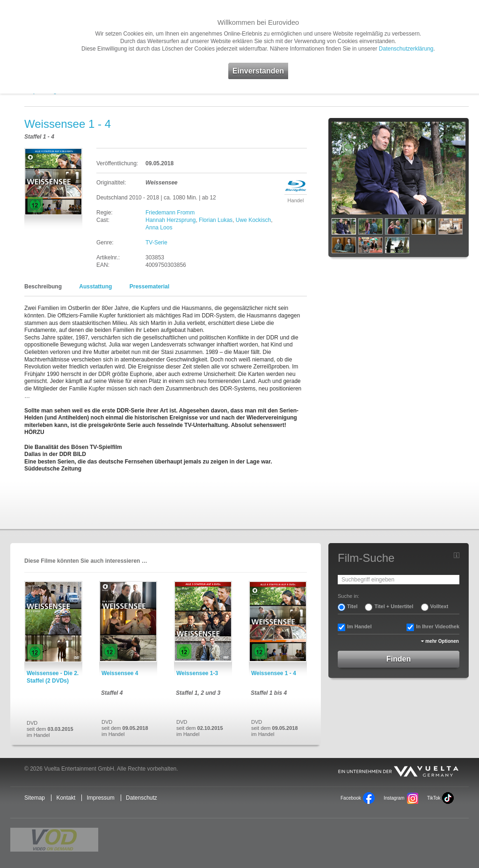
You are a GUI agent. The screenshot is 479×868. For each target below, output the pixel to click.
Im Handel (359, 626)
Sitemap (35, 798)
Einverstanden (258, 71)
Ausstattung (95, 287)
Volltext (439, 606)
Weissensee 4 (120, 673)
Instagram (394, 798)
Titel (352, 606)
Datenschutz (142, 798)
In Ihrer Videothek (438, 626)
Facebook (351, 798)
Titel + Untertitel (394, 606)
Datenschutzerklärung (406, 49)
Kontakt (66, 798)
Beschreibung (43, 287)
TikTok (434, 798)
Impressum (100, 798)
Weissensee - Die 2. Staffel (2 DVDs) (53, 677)
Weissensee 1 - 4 (274, 673)
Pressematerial (149, 287)
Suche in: (348, 596)
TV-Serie (156, 243)
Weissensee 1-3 (197, 673)
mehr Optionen (442, 641)
